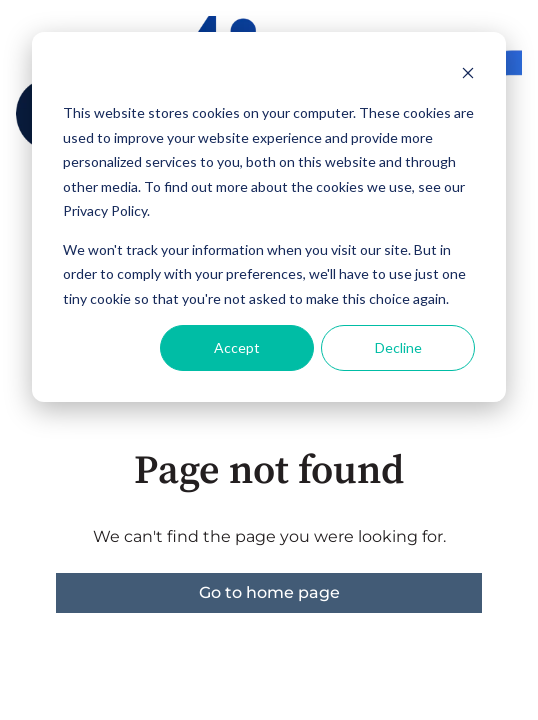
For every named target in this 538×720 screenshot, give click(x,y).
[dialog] (269, 217)
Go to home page (269, 592)
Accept (237, 347)
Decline (398, 347)
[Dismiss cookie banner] (468, 75)
